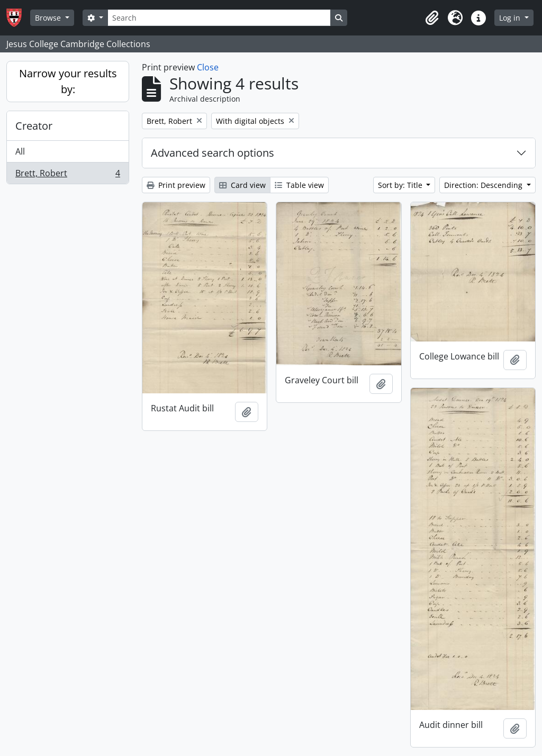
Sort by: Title (401, 185)
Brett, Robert (67, 175)
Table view (299, 185)
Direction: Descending (484, 185)
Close (208, 67)
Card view (242, 185)
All (20, 151)
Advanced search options (213, 153)
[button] (432, 18)
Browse (49, 18)
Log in (511, 18)
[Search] (219, 18)
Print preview (176, 185)
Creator (34, 126)
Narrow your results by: (68, 81)
